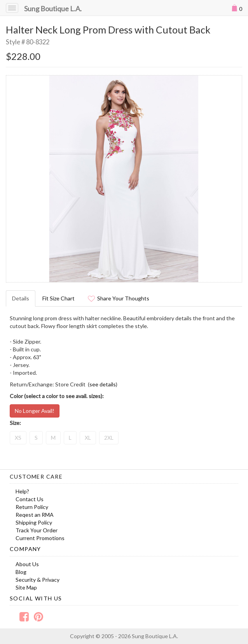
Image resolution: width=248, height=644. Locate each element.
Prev (16, 179)
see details (103, 384)
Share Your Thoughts (119, 298)
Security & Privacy (38, 580)
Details (21, 298)
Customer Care (36, 476)
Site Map (26, 587)
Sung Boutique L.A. (53, 9)
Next (232, 179)
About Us (27, 564)
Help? (22, 491)
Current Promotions (40, 538)
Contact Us (30, 499)
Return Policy (32, 507)
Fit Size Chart (59, 298)
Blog (21, 572)
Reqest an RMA (35, 515)
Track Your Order (37, 530)
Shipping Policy (34, 522)
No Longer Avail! (35, 411)
